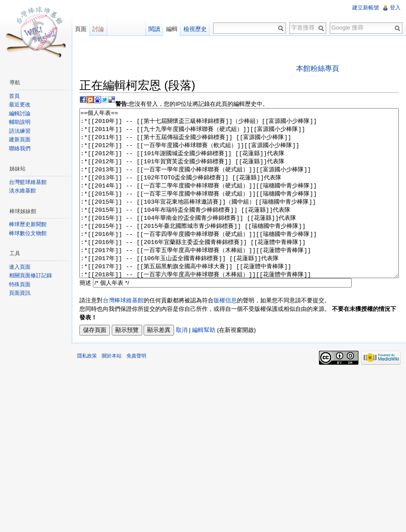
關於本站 (112, 389)
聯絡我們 (20, 148)
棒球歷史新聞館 (28, 224)
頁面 (81, 29)
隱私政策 (87, 389)
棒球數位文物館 (28, 233)
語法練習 (20, 131)
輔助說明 (20, 122)
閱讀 (154, 29)
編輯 (172, 29)
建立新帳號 (366, 8)
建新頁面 (20, 140)
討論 (98, 29)
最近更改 (20, 105)
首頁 (14, 96)
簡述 (85, 316)
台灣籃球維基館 (28, 182)
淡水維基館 (22, 191)
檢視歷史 (195, 29)
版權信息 (225, 334)
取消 (182, 364)
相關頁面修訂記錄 (31, 275)
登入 (395, 8)
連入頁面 (20, 267)
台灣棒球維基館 (123, 334)
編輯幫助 (204, 364)
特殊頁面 (20, 284)
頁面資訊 (20, 293)
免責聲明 (136, 389)
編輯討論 (20, 113)
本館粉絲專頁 (318, 68)
